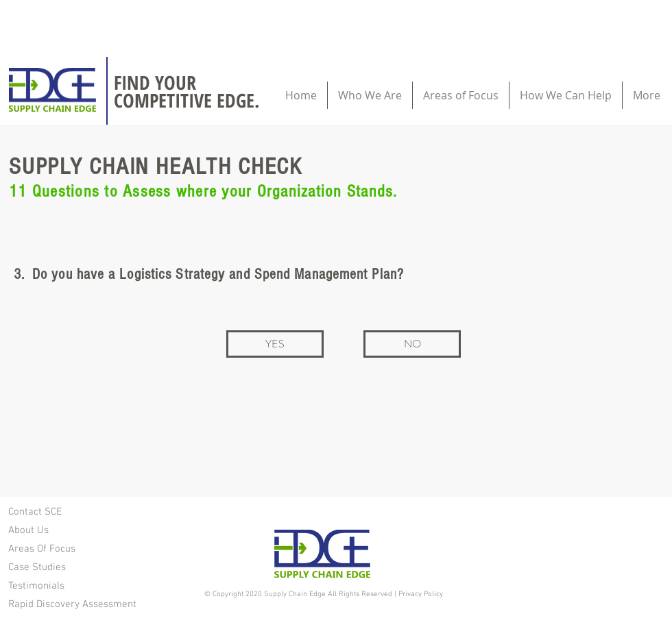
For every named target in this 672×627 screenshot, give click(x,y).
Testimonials (36, 586)
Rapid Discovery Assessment (72, 604)
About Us (28, 530)
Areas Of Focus (42, 549)
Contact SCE (35, 512)
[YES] (275, 344)
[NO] (412, 344)
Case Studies (37, 567)
